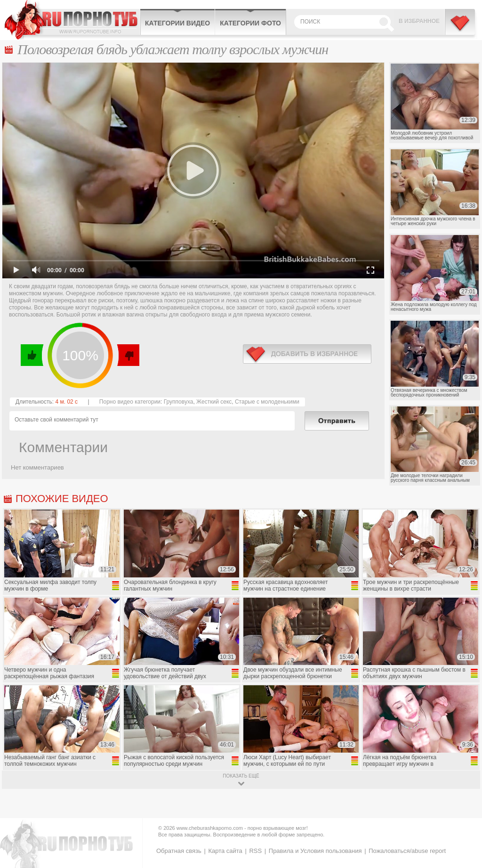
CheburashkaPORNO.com (72, 20)
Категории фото (250, 23)
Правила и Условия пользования (315, 851)
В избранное (419, 21)
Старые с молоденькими (267, 402)
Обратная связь (179, 851)
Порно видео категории (130, 402)
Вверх (464, 815)
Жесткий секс (214, 402)
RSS (255, 851)
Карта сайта (225, 851)
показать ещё (241, 776)
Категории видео (177, 23)
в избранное (307, 354)
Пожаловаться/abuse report (407, 851)
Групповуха (179, 402)
